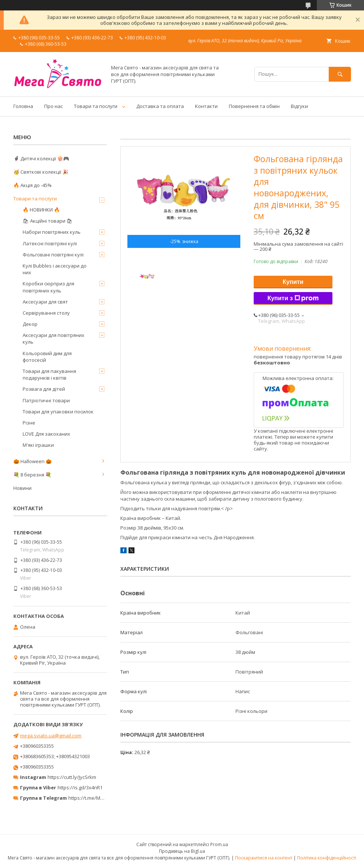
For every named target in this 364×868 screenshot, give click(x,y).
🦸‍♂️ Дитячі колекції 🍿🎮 (41, 158)
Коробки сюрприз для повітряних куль (48, 287)
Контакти (206, 106)
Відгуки (299, 106)
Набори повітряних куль (52, 232)
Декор (30, 324)
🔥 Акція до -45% (32, 185)
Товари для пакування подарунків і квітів (49, 374)
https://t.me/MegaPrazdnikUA (102, 798)
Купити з (293, 298)
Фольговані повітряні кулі (53, 255)
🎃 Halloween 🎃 (32, 461)
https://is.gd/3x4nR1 (80, 787)
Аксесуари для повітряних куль (53, 338)
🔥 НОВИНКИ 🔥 (41, 210)
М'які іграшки (38, 445)
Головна (23, 106)
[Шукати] (340, 74)
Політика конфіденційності (327, 858)
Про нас (53, 106)
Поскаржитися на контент (264, 858)
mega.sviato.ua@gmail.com (51, 736)
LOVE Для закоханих (46, 434)
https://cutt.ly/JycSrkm (72, 777)
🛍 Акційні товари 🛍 (48, 221)
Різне (29, 423)
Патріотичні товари (46, 400)
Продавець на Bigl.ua (182, 851)
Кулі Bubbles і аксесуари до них (55, 269)
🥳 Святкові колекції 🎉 (41, 172)
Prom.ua (219, 844)
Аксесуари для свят (45, 302)
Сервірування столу (46, 313)
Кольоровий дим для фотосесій (47, 357)
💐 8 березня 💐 (32, 475)
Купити (293, 282)
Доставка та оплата (160, 106)
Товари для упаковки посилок (58, 412)
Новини (22, 488)
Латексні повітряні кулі (50, 243)
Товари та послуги (96, 106)
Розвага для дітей (44, 389)
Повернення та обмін (254, 106)
